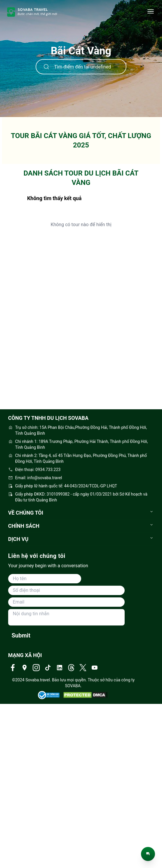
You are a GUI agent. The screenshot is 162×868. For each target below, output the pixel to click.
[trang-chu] (32, 12)
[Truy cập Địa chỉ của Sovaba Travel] (25, 668)
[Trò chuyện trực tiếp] (148, 854)
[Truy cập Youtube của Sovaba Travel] (95, 668)
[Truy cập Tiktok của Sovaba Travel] (48, 668)
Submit (21, 635)
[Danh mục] (151, 12)
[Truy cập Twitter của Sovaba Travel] (83, 668)
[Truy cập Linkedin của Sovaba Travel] (60, 668)
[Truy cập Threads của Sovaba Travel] (71, 668)
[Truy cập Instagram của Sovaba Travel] (36, 668)
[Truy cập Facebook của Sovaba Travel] (13, 668)
